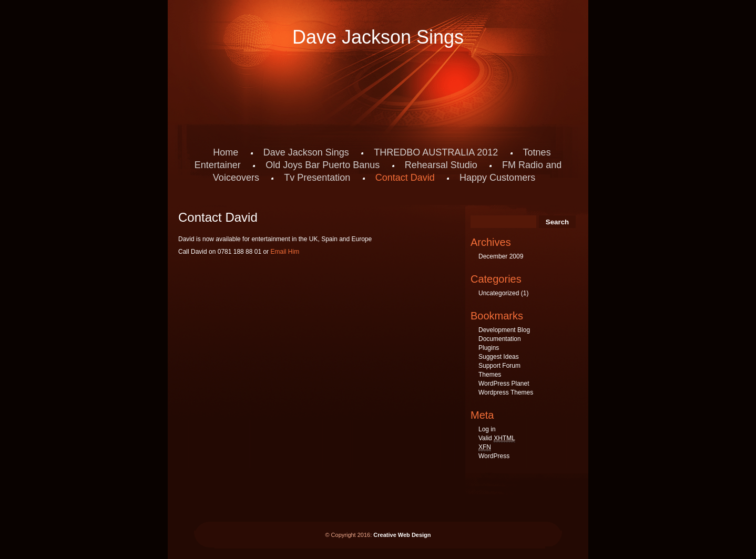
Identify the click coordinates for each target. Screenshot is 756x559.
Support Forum (499, 366)
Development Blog (504, 330)
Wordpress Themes (506, 392)
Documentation (500, 339)
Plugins (489, 348)
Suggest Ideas (499, 357)
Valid (497, 438)
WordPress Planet (504, 384)
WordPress (494, 456)
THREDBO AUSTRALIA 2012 (436, 152)
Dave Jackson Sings (378, 37)
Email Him (285, 252)
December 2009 (501, 256)
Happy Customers (497, 178)
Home (226, 152)
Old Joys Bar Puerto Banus (323, 165)
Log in (487, 429)
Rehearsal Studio (441, 165)
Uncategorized (499, 293)
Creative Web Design (402, 535)
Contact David (405, 178)
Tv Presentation (317, 178)
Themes (490, 375)
